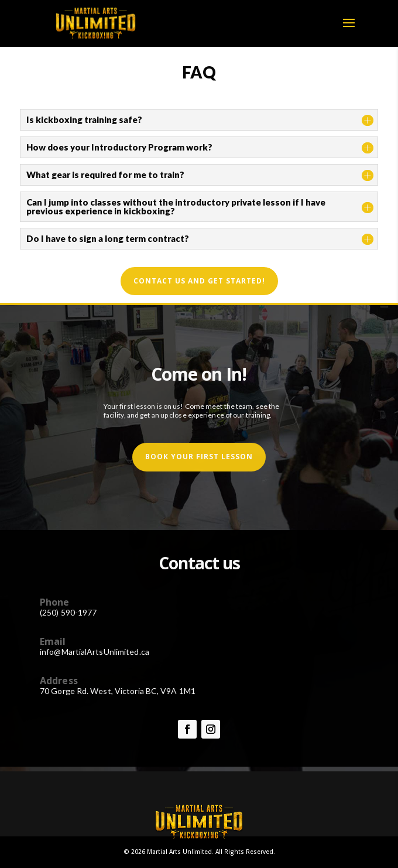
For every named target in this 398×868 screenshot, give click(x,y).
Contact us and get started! (199, 281)
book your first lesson (199, 457)
